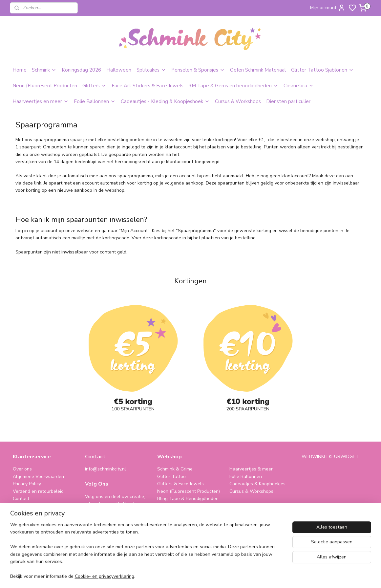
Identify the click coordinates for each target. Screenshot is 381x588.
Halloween (119, 70)
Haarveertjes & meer (251, 469)
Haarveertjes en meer (41, 101)
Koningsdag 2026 (81, 70)
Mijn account (328, 8)
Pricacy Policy (27, 484)
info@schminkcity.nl (106, 469)
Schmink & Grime (175, 469)
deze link (32, 183)
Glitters (94, 86)
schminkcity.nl (248, 521)
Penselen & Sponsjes (198, 70)
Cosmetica (299, 86)
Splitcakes (151, 70)
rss (235, 576)
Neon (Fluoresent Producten (45, 86)
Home (20, 70)
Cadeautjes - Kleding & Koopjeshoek (165, 101)
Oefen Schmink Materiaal (258, 70)
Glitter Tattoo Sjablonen (322, 70)
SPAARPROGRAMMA (181, 521)
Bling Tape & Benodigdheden (188, 499)
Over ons (22, 469)
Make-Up (167, 506)
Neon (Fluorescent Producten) (189, 491)
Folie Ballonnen (95, 101)
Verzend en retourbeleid (38, 491)
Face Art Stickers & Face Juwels (148, 86)
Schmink (44, 70)
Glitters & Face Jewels (180, 484)
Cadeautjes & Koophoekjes (257, 484)
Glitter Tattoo (171, 477)
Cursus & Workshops (238, 101)
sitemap (223, 576)
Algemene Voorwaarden (38, 477)
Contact (21, 499)
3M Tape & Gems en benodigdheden (233, 86)
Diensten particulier (288, 101)
